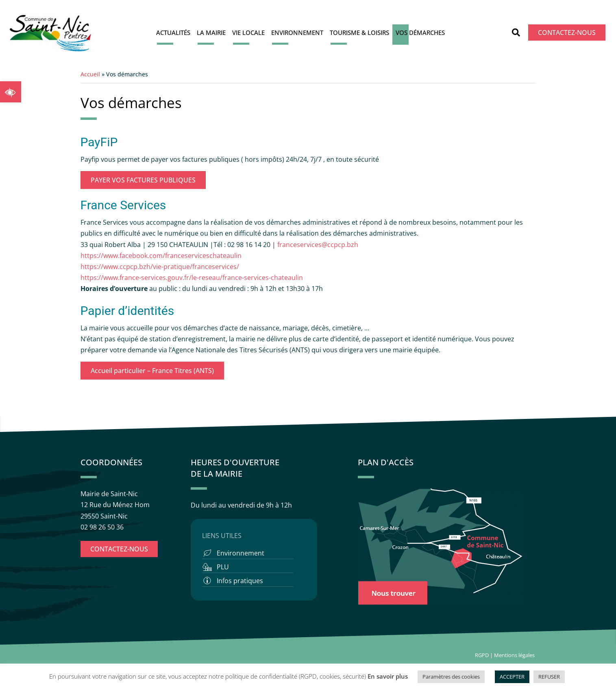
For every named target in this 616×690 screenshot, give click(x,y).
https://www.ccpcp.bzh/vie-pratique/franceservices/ (160, 267)
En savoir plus (388, 676)
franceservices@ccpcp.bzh (319, 245)
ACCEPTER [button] (512, 677)
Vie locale (248, 33)
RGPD (482, 655)
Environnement (297, 33)
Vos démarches (420, 33)
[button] (11, 92)
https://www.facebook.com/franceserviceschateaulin (161, 256)
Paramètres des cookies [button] (451, 677)
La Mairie (211, 33)
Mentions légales (515, 655)
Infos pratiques (240, 581)
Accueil (90, 74)
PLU (223, 567)
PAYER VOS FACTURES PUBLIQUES (143, 180)
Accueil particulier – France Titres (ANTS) (152, 371)
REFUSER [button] (549, 677)
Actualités (173, 33)
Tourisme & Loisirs (359, 33)
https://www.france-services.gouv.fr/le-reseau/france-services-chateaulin (192, 278)
